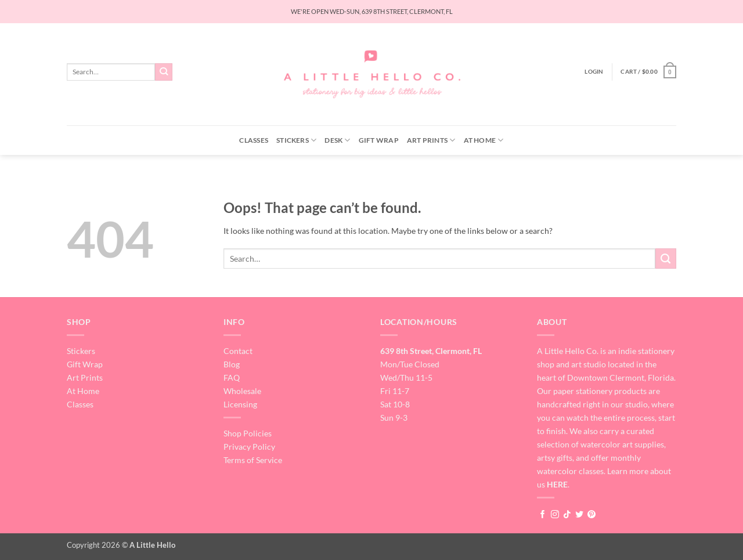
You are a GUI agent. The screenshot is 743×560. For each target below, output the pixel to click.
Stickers (296, 140)
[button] (594, 72)
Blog (232, 364)
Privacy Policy (249, 447)
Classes (254, 140)
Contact (238, 351)
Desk (337, 140)
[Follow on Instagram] (555, 515)
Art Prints (431, 140)
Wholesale (242, 391)
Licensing (240, 404)
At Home (484, 140)
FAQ (232, 377)
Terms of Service (253, 460)
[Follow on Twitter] (579, 515)
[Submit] (164, 72)
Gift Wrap (379, 140)
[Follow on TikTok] (567, 515)
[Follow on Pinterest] (591, 515)
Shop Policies (248, 433)
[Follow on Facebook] (543, 515)
